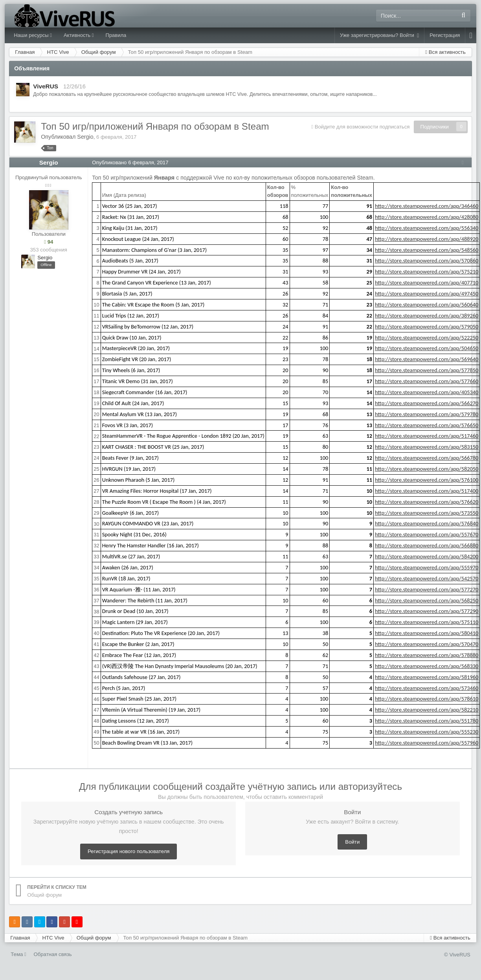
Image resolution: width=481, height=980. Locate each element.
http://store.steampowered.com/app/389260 (429, 316)
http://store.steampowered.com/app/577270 (429, 589)
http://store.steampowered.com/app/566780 (429, 458)
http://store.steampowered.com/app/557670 (429, 534)
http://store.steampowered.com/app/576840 (429, 523)
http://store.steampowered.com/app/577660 (429, 381)
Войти (352, 842)
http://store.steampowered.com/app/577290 (429, 611)
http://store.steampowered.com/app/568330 (429, 666)
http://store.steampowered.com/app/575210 (429, 272)
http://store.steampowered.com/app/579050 (429, 327)
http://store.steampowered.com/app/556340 (429, 228)
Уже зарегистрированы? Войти (379, 35)
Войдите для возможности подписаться (362, 127)
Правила (116, 35)
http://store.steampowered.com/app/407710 (429, 283)
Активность (79, 35)
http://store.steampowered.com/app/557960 (429, 743)
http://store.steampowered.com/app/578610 (429, 699)
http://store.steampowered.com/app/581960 (429, 677)
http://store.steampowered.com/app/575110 (429, 622)
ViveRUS (46, 86)
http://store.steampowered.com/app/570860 (429, 261)
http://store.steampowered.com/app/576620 (429, 502)
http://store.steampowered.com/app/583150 (429, 447)
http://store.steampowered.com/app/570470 (429, 644)
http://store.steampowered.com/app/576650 (429, 425)
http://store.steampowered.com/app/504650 (429, 348)
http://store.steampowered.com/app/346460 (429, 206)
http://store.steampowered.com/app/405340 (429, 392)
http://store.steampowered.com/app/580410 (429, 633)
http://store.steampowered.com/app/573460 (429, 688)
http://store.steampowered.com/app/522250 (429, 338)
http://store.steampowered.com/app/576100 (429, 480)
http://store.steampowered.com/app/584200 (429, 556)
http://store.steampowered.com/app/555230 (429, 732)
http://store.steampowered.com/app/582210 (429, 710)
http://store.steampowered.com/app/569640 (429, 359)
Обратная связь (52, 954)
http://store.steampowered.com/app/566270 (429, 403)
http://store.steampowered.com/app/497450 (429, 294)
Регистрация (445, 35)
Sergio (85, 137)
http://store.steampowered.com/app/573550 (429, 513)
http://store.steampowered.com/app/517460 (429, 436)
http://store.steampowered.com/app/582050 (429, 469)
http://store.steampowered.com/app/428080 (429, 217)
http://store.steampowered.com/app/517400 (429, 491)
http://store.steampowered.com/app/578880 (429, 655)
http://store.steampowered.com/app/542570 (429, 578)
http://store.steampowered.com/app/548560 (429, 250)
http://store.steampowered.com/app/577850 (429, 370)
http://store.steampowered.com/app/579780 (429, 414)
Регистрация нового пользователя (129, 851)
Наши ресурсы (33, 35)
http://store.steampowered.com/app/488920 (429, 239)
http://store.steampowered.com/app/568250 (429, 600)
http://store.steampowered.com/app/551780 (429, 721)
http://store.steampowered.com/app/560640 (429, 305)
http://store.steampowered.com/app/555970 (429, 567)
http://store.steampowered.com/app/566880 (429, 545)
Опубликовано (132, 162)
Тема (18, 954)
